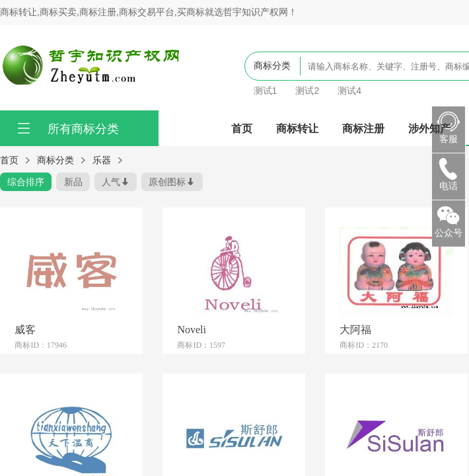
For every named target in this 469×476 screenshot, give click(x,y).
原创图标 (167, 182)
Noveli (192, 329)
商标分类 (55, 160)
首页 (242, 128)
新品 (73, 182)
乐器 (102, 160)
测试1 (266, 91)
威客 (25, 329)
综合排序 (26, 182)
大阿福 (355, 329)
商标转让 (297, 128)
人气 (111, 182)
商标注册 (363, 128)
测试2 (307, 91)
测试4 (349, 91)
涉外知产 (429, 128)
